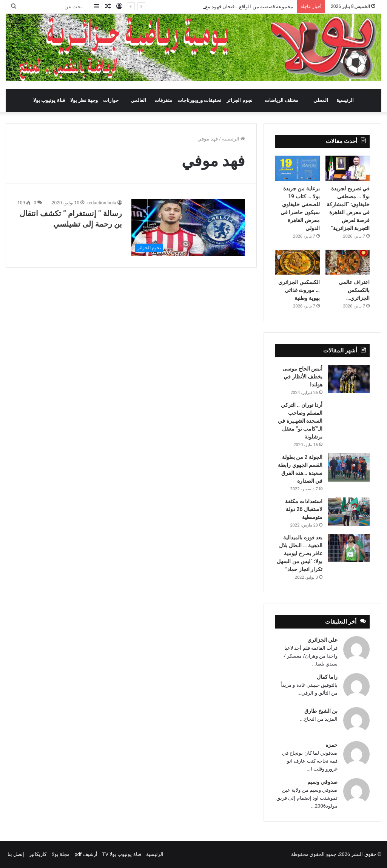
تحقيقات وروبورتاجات (199, 100)
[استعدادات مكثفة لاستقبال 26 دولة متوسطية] (349, 512)
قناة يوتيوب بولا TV (122, 854)
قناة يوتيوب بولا (49, 100)
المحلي (321, 100)
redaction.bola (102, 203)
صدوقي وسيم (322, 782)
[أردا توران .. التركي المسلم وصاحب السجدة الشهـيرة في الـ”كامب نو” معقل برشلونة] (349, 412)
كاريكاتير (38, 854)
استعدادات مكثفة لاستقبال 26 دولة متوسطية (304, 509)
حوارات (111, 100)
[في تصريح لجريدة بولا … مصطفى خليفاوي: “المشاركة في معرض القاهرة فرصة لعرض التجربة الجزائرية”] (348, 168)
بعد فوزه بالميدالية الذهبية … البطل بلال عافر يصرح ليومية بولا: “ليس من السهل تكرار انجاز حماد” (300, 553)
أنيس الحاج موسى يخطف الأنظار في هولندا (302, 377)
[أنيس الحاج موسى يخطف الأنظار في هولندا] (349, 379)
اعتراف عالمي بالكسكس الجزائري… (354, 290)
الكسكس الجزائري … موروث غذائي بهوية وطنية (299, 290)
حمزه (331, 745)
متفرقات (163, 100)
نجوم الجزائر (239, 100)
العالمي (138, 100)
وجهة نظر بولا (84, 100)
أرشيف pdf (86, 854)
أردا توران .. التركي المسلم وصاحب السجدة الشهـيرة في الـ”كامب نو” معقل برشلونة (300, 421)
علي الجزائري (322, 640)
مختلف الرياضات (281, 100)
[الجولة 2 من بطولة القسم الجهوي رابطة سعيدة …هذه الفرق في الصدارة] (349, 467)
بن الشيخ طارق (321, 711)
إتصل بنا (16, 854)
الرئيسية (345, 100)
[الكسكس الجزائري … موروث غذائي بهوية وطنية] (297, 262)
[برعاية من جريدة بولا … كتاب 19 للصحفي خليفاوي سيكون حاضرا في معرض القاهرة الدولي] (297, 168)
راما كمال (327, 677)
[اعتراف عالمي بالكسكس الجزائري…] (348, 262)
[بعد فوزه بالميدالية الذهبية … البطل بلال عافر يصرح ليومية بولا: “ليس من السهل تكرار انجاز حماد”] (349, 548)
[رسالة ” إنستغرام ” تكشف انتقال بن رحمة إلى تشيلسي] (188, 228)
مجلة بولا (61, 854)
